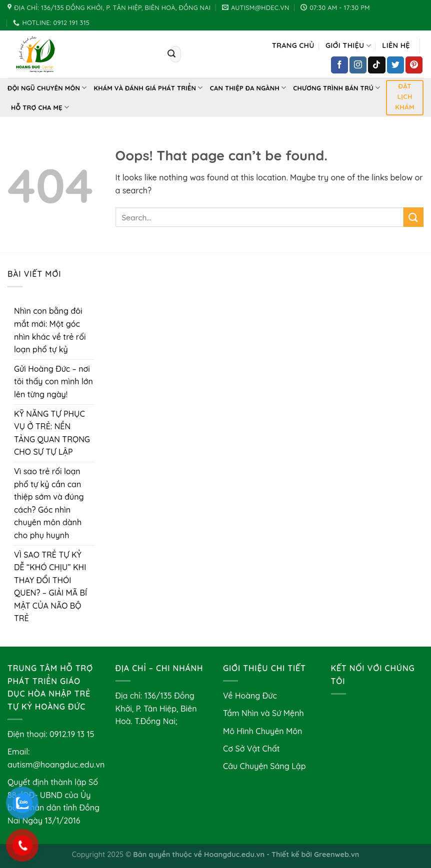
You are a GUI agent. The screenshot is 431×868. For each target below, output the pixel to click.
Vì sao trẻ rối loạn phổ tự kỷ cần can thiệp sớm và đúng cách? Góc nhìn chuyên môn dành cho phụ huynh (49, 503)
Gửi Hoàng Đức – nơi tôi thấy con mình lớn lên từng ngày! (53, 382)
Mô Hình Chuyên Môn (262, 731)
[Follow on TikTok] (376, 65)
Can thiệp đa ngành (248, 88)
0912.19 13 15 (72, 734)
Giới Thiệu (348, 46)
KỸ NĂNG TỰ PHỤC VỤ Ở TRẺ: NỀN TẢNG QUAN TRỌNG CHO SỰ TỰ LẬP (52, 433)
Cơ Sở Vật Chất (251, 749)
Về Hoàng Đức (250, 696)
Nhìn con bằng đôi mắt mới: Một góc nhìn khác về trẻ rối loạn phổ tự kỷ (50, 330)
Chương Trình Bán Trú (336, 88)
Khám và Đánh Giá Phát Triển (148, 88)
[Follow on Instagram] (358, 65)
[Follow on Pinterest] (414, 65)
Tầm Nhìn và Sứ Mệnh (263, 713)
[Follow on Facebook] (339, 65)
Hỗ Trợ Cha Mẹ (40, 107)
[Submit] (172, 54)
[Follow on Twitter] (395, 65)
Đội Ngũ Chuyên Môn (47, 88)
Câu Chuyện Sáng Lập (264, 766)
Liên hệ (396, 45)
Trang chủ (293, 45)
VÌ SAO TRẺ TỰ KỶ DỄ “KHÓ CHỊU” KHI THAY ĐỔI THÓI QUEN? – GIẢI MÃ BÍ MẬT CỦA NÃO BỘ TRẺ (50, 587)
